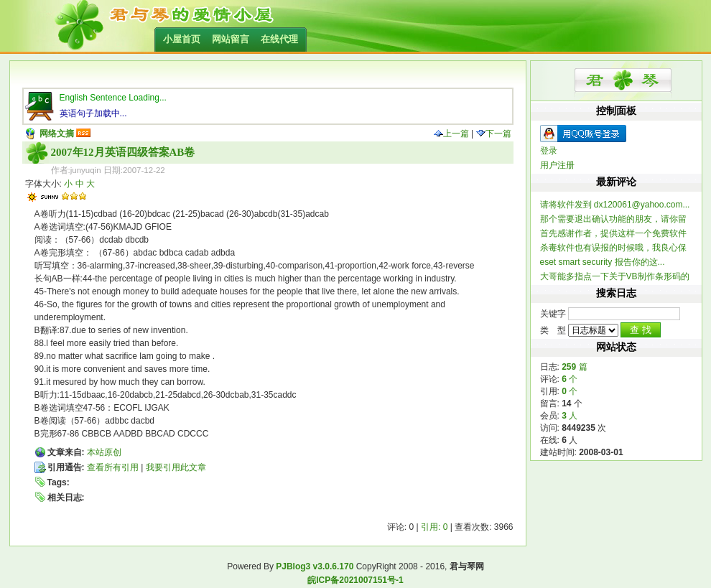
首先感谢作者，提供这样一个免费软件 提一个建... (613, 234)
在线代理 (279, 39)
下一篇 (494, 134)
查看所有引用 (113, 467)
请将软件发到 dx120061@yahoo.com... (615, 205)
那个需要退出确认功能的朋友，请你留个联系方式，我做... (613, 219)
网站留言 (231, 39)
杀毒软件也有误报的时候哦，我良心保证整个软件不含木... (613, 248)
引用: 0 (434, 527)
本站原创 (104, 452)
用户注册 (557, 165)
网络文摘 (57, 134)
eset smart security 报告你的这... (603, 262)
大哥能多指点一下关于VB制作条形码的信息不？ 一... (615, 277)
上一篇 (451, 134)
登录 (549, 151)
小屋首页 (182, 39)
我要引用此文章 (176, 467)
